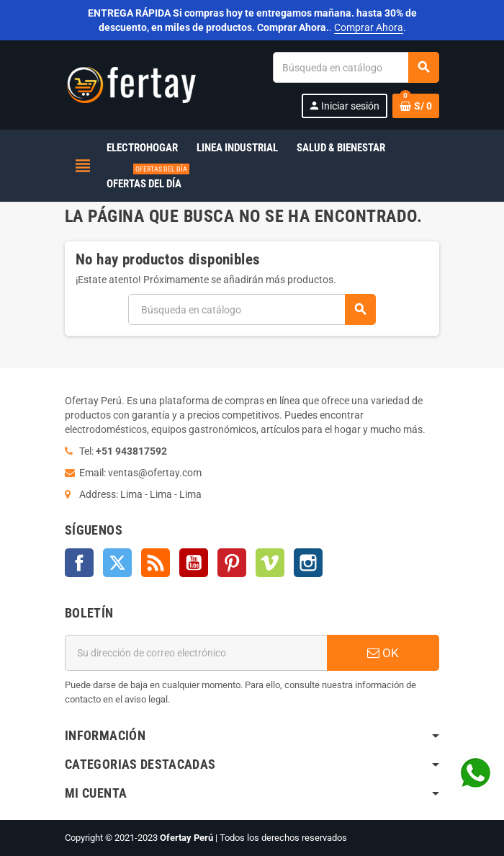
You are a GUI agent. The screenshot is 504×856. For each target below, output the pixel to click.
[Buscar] (356, 67)
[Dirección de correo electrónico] (196, 653)
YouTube (194, 563)
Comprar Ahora (369, 27)
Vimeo (270, 563)
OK (383, 653)
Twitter (117, 563)
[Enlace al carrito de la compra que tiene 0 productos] (416, 106)
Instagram (308, 563)
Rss (156, 563)
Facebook (79, 563)
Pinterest (232, 563)
